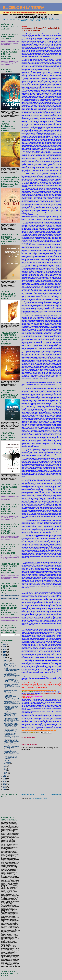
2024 (5, 648)
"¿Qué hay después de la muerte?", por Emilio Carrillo (12, 682)
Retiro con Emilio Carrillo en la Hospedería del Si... (12, 666)
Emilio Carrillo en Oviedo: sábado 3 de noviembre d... (11, 677)
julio (6, 766)
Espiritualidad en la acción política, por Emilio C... (11, 726)
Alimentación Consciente (10, 732)
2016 (5, 778)
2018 (5, 657)
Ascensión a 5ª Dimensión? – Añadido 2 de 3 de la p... (11, 729)
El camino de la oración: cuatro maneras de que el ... (12, 737)
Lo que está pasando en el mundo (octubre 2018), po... (12, 680)
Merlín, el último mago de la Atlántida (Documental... (11, 749)
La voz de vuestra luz (9, 731)
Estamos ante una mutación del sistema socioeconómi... (12, 670)
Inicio (43, 795)
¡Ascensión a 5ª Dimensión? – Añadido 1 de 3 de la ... (11, 747)
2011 (5, 786)
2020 (5, 654)
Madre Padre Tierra (9, 689)
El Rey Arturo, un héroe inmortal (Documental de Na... (11, 693)
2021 (5, 653)
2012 (5, 785)
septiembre (7, 764)
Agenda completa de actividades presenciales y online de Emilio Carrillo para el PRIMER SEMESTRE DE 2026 (31, 20)
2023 (5, 650)
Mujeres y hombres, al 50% (11, 690)
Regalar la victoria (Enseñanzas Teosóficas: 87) (12, 721)
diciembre (7, 659)
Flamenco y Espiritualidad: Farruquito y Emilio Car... (11, 745)
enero (6, 775)
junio (6, 768)
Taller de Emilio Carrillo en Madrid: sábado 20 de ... (11, 716)
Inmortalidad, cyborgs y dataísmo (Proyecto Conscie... (10, 734)
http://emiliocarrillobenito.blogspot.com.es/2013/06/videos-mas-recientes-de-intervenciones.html (10, 597)
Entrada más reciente (28, 795)
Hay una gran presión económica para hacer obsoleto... (10, 761)
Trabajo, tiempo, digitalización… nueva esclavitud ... (10, 696)
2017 (5, 777)
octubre (6, 662)
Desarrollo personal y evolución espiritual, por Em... (12, 704)
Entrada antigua (56, 795)
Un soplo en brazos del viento (11, 754)
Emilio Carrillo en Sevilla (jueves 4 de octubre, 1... (11, 752)
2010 (5, 788)
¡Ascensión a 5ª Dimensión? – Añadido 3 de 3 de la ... (11, 707)
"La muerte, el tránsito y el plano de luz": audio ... (10, 714)
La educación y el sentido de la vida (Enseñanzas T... (12, 699)
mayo (6, 769)
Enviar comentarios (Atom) (38, 798)
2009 (5, 789)
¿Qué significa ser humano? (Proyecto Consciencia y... (11, 719)
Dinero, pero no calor (9, 663)
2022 (5, 651)
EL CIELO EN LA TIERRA (24, 8)
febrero (6, 774)
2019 (5, 656)
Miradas (6, 665)
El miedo (6, 668)
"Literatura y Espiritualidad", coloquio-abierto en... (11, 673)
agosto (6, 765)
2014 (5, 781)
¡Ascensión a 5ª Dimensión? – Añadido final (11, 685)
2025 (5, 646)
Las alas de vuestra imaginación (9, 709)
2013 (5, 783)
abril (6, 771)
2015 (5, 780)
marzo (6, 772)
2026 (5, 645)
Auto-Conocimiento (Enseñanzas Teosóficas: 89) (12, 675)
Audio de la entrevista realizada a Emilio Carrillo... (12, 742)
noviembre (7, 660)
